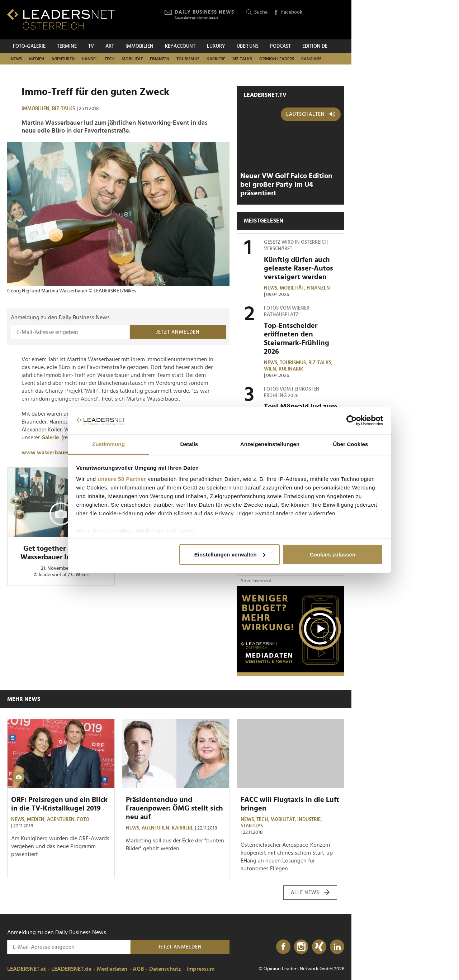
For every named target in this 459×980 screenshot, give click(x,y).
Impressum (200, 969)
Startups (252, 826)
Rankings (311, 59)
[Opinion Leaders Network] (327, 20)
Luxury (216, 46)
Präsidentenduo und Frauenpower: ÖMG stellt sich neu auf (174, 808)
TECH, (263, 819)
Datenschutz (165, 969)
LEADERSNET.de (71, 969)
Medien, (37, 819)
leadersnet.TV (265, 95)
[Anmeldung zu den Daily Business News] (70, 332)
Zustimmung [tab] (108, 444)
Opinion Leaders (277, 59)
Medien (37, 59)
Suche (257, 12)
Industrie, (310, 819)
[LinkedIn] (337, 947)
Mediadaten (112, 969)
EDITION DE (315, 46)
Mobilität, (293, 288)
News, (272, 288)
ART (110, 46)
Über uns (248, 46)
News (16, 59)
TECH (110, 59)
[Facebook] (283, 947)
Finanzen (160, 59)
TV (91, 46)
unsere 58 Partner (122, 479)
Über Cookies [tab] (351, 444)
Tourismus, (294, 363)
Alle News (310, 893)
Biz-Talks (242, 59)
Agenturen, (62, 819)
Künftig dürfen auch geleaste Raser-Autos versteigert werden (299, 268)
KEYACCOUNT (180, 46)
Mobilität (132, 59)
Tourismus (188, 59)
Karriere (216, 59)
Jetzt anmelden (178, 332)
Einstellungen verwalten (230, 554)
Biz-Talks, (321, 363)
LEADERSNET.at (27, 969)
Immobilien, (37, 109)
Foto (83, 819)
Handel (90, 59)
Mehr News (24, 699)
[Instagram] (301, 947)
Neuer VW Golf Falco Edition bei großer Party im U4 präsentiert (286, 185)
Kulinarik (291, 369)
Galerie (50, 438)
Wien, (271, 369)
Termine (67, 46)
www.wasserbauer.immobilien (60, 453)
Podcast (280, 46)
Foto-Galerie (29, 46)
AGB (138, 969)
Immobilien (139, 46)
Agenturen (63, 59)
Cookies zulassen (333, 554)
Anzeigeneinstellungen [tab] (270, 444)
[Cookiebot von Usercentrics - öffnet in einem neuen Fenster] (352, 421)
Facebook (288, 13)
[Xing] (319, 947)
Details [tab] (189, 444)
